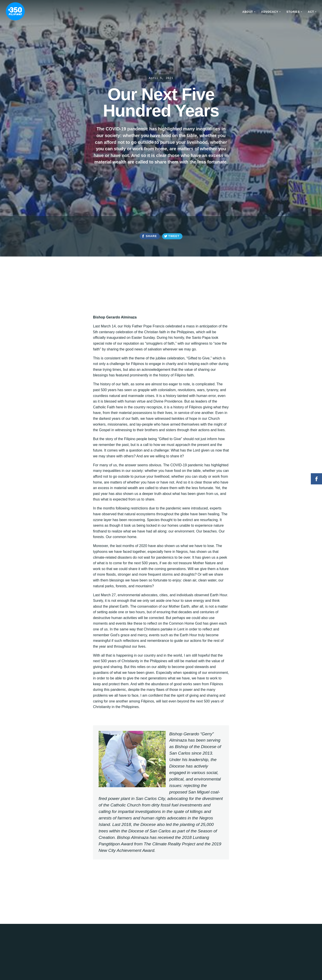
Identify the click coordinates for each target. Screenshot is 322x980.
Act (311, 12)
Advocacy (270, 12)
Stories (293, 12)
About (248, 12)
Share (151, 236)
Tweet (174, 236)
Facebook (316, 479)
